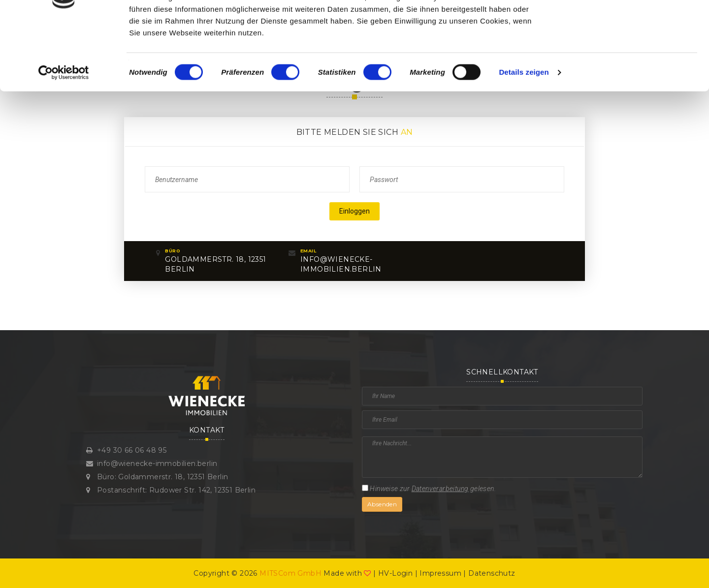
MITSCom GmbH (290, 573)
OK (627, 26)
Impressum (440, 573)
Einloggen (354, 211)
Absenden (382, 504)
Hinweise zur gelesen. (429, 488)
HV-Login (395, 573)
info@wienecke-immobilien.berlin (157, 464)
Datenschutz (492, 573)
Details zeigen (524, 135)
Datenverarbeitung (440, 489)
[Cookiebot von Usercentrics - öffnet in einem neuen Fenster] (64, 135)
